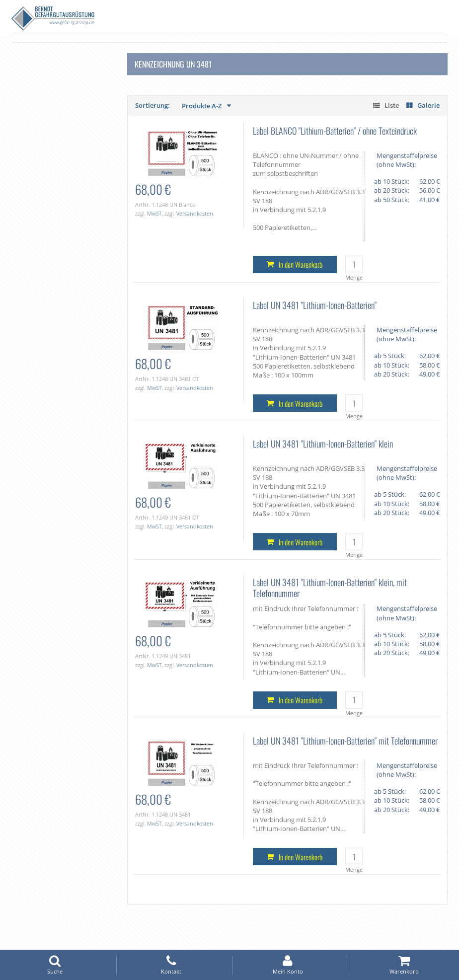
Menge (354, 277)
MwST (154, 213)
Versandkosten (195, 213)
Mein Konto (288, 965)
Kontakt (171, 965)
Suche (55, 965)
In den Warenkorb (301, 264)
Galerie (428, 105)
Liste (392, 105)
